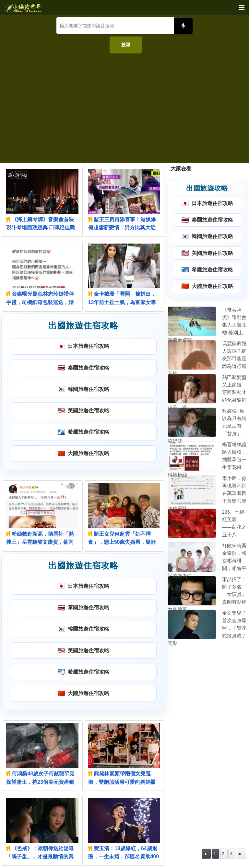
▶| (241, 854)
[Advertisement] (124, 106)
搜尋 (126, 45)
